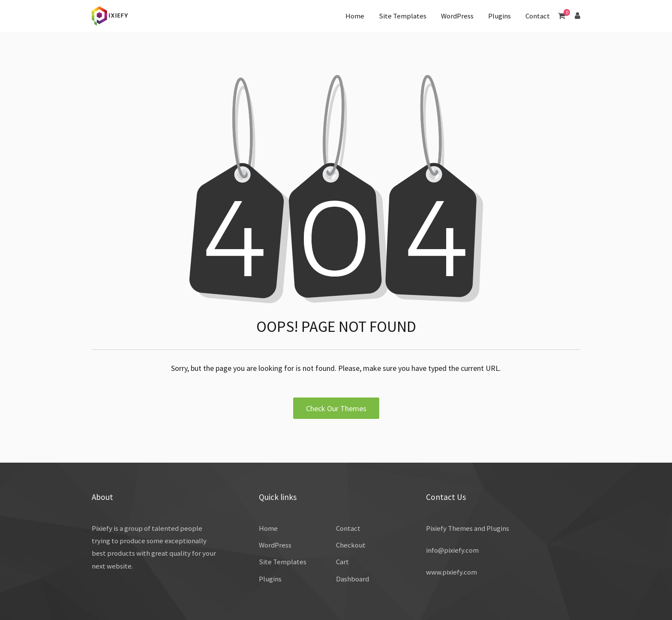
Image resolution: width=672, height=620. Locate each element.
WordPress (457, 16)
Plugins (499, 16)
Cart (342, 562)
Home (355, 16)
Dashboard (352, 579)
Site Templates (403, 16)
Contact (538, 16)
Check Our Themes (336, 408)
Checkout (351, 545)
